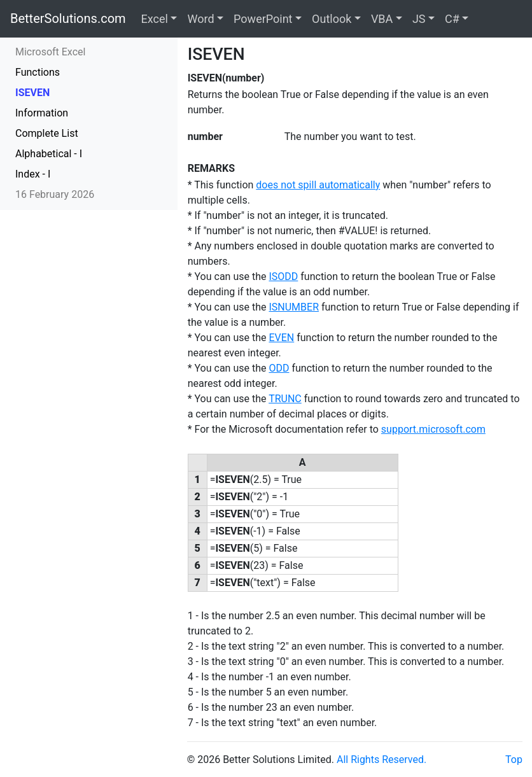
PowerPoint (263, 19)
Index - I (33, 174)
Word (200, 19)
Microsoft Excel (50, 52)
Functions (38, 72)
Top (514, 759)
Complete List (47, 133)
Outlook (332, 19)
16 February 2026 (55, 194)
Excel (155, 19)
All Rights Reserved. (381, 759)
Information (42, 113)
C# (452, 19)
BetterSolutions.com (68, 18)
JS (419, 19)
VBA (382, 19)
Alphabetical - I (49, 154)
